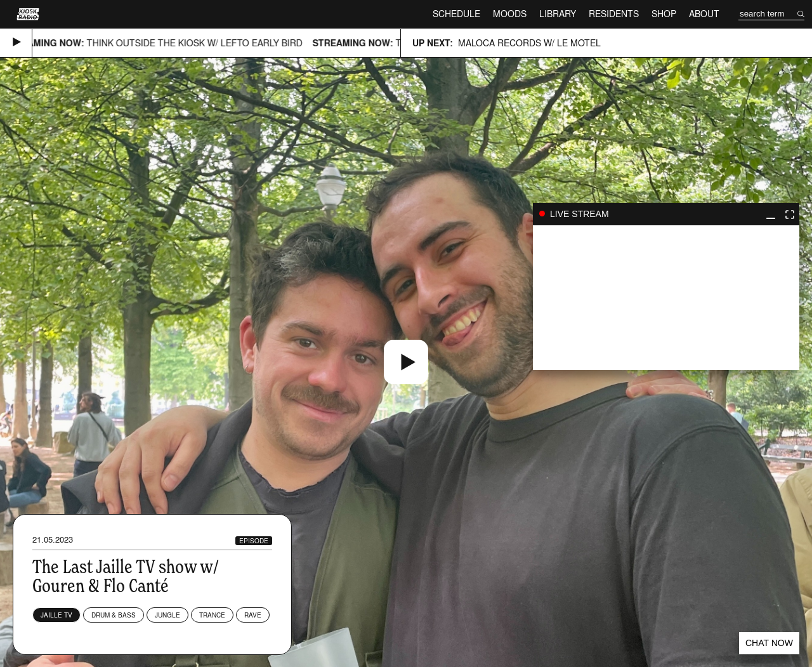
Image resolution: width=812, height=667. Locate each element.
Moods (510, 14)
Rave (253, 615)
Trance (212, 615)
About (704, 14)
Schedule (456, 14)
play (666, 298)
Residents (614, 14)
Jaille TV (56, 615)
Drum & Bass (114, 615)
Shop (664, 14)
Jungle (167, 615)
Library (558, 14)
